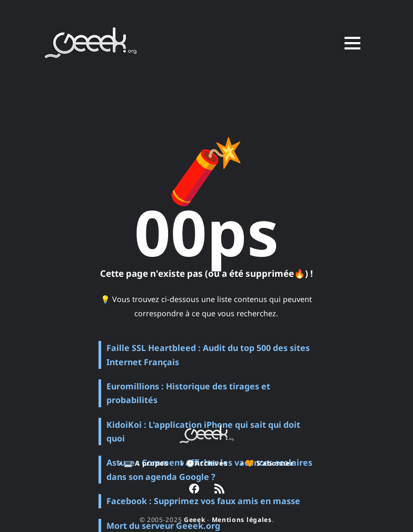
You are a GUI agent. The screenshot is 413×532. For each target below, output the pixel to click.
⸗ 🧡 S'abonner (267, 463)
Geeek (195, 520)
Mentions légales (242, 520)
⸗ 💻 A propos (144, 463)
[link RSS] (219, 490)
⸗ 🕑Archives (205, 463)
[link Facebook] (194, 490)
